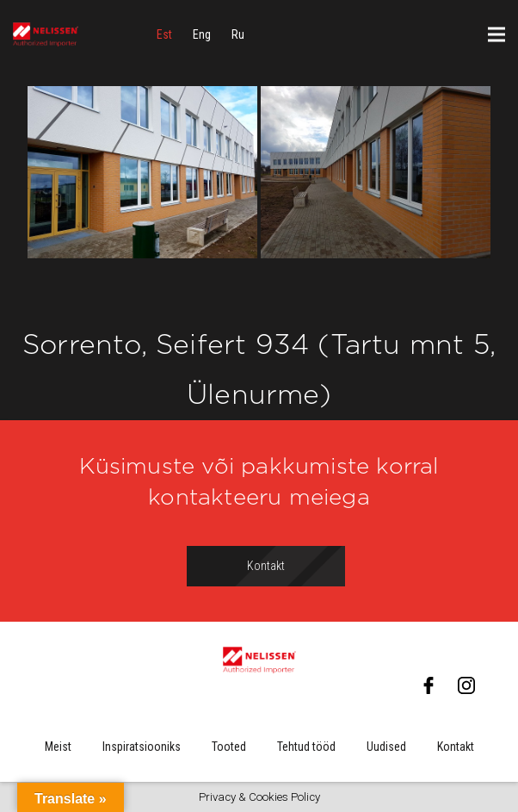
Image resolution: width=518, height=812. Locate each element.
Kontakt (456, 747)
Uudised (386, 747)
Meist (58, 747)
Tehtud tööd (306, 747)
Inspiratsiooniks (142, 747)
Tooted (229, 747)
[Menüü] (496, 34)
